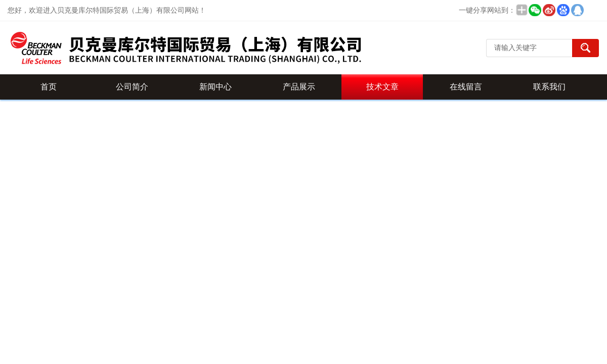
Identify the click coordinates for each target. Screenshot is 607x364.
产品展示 (299, 87)
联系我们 (549, 87)
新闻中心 (215, 87)
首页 (49, 87)
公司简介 (132, 87)
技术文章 (382, 87)
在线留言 (466, 87)
